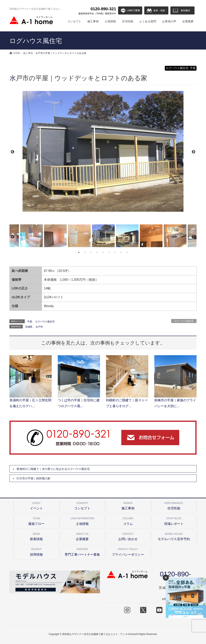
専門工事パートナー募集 (82, 551)
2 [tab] (85, 252)
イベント (37, 505)
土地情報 (82, 521)
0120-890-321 (97, 11)
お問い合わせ (128, 536)
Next (194, 152)
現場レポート (174, 521)
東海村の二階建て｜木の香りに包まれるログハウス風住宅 (53, 469)
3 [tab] (91, 252)
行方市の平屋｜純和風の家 (33, 478)
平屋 (30, 322)
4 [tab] (97, 252)
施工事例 (128, 505)
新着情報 (37, 536)
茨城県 (29, 327)
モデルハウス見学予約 (174, 536)
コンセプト (82, 505)
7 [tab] (115, 252)
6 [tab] (109, 252)
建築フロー (37, 521)
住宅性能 (174, 505)
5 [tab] (103, 252)
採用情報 (37, 551)
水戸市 (39, 327)
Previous (12, 152)
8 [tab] (121, 252)
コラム (128, 521)
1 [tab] (79, 252)
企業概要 (82, 536)
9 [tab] (127, 252)
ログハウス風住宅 (184, 321)
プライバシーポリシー (128, 551)
